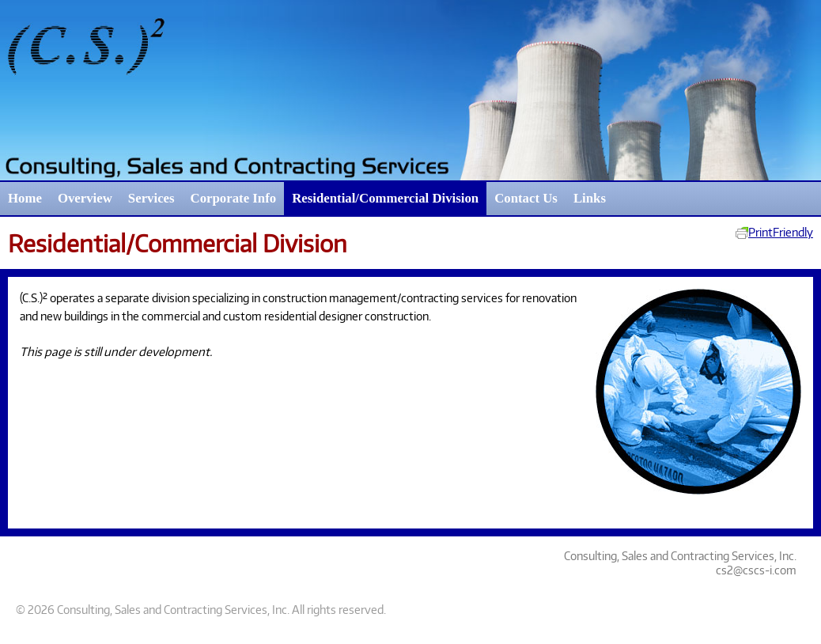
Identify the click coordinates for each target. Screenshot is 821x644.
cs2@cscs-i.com (756, 570)
